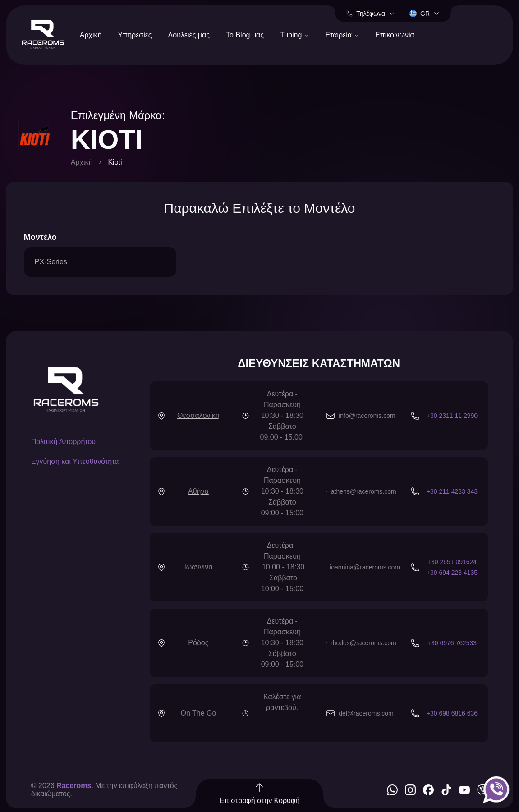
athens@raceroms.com (364, 491)
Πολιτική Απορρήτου (63, 442)
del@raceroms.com (366, 713)
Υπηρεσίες (135, 35)
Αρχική (91, 35)
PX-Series (51, 262)
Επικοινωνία (395, 35)
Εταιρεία (342, 35)
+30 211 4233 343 (452, 491)
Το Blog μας (245, 35)
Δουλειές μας (189, 35)
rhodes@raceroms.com (363, 643)
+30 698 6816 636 (452, 713)
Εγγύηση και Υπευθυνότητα (75, 461)
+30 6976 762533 (452, 643)
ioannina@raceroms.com (365, 567)
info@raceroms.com (367, 416)
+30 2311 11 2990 (452, 416)
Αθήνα (198, 491)
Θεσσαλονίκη (198, 415)
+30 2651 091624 (452, 562)
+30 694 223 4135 (452, 573)
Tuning (294, 35)
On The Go (198, 713)
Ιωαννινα (198, 567)
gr (425, 14)
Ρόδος (198, 643)
